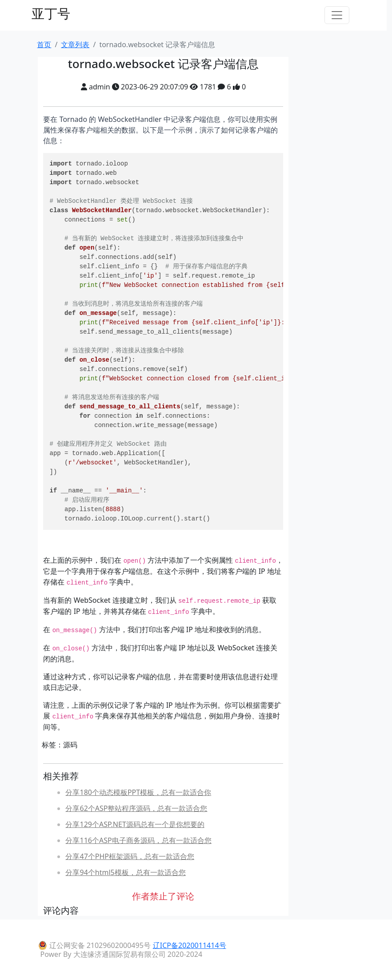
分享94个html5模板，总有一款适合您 (125, 872)
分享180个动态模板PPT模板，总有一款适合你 (138, 792)
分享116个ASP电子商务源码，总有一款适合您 (138, 840)
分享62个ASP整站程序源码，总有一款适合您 (136, 808)
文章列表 (75, 44)
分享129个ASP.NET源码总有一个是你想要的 (135, 824)
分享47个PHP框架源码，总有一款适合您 (130, 856)
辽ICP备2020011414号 (190, 945)
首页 (44, 44)
